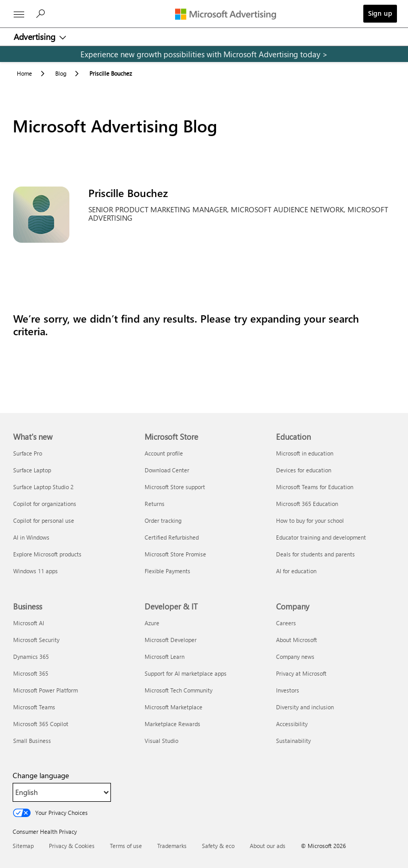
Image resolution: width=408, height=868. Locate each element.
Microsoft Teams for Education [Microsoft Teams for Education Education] (315, 487)
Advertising (35, 37)
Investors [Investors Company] (288, 690)
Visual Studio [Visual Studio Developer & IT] (161, 741)
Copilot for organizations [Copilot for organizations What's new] (45, 504)
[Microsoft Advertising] (228, 14)
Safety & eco (218, 846)
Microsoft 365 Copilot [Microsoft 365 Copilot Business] (41, 724)
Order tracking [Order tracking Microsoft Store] (163, 520)
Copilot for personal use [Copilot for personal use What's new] (44, 520)
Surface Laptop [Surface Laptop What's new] (32, 470)
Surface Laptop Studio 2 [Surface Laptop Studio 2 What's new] (43, 487)
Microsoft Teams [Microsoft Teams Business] (34, 707)
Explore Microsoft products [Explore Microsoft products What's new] (47, 554)
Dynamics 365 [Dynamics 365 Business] (31, 657)
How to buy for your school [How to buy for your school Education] (310, 520)
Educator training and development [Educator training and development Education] (321, 537)
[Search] (42, 16)
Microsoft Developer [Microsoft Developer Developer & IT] (171, 640)
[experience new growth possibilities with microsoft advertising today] (204, 54)
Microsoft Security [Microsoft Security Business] (36, 640)
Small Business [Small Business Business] (32, 741)
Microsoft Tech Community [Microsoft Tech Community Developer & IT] (178, 690)
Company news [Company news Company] (295, 657)
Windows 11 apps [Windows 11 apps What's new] (35, 571)
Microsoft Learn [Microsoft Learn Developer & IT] (165, 657)
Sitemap (23, 846)
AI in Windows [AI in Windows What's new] (31, 537)
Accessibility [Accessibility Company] (292, 724)
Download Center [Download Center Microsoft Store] (167, 470)
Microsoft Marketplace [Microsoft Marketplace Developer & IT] (174, 707)
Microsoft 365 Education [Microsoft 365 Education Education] (307, 504)
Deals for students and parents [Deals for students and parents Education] (315, 554)
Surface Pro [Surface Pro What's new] (28, 453)
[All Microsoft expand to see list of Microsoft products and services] (19, 14)
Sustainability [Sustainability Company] (293, 741)
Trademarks (172, 846)
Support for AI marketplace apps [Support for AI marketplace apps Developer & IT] (186, 673)
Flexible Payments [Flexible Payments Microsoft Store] (167, 571)
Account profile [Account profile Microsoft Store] (164, 453)
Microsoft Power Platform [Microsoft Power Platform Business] (45, 690)
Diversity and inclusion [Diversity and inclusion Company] (305, 707)
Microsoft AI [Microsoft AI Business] (29, 623)
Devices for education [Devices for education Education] (304, 470)
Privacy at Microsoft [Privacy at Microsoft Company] (301, 673)
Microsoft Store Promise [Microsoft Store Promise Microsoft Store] (175, 554)
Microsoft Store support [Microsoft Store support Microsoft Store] (175, 487)
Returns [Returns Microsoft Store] (155, 504)
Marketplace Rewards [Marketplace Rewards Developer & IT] (172, 724)
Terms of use (126, 846)
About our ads (268, 846)
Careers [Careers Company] (286, 623)
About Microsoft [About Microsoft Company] (297, 640)
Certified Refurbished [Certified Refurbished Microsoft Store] (172, 537)
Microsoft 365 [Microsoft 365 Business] (31, 673)
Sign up (380, 13)
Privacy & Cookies (72, 846)
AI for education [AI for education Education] (296, 571)
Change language (41, 776)
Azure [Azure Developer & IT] (152, 623)
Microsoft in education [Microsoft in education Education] (305, 453)
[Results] (204, 325)
